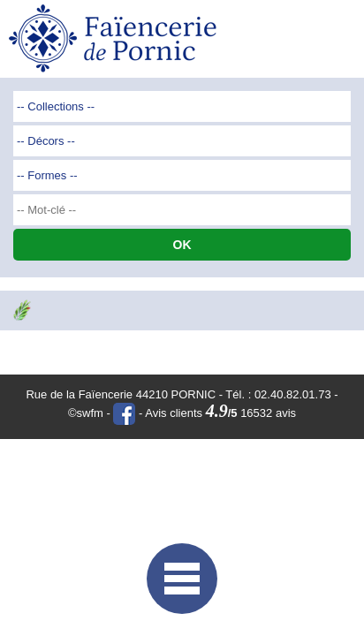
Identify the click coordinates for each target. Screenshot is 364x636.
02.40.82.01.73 (293, 394)
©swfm (86, 413)
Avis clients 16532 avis (220, 413)
